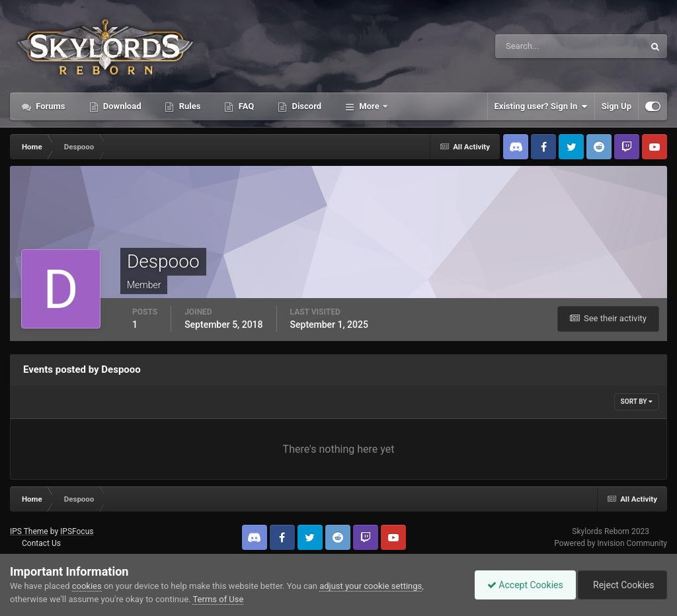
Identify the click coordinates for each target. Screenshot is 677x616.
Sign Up (617, 106)
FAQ (245, 106)
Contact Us (41, 543)
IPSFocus (77, 531)
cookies (87, 586)
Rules (188, 106)
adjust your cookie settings (371, 586)
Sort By (637, 402)
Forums (50, 106)
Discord (305, 106)
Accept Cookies (522, 585)
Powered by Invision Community (611, 543)
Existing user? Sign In (541, 106)
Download (121, 106)
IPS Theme (29, 531)
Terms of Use (218, 599)
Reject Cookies (621, 585)
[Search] (529, 46)
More (369, 106)
